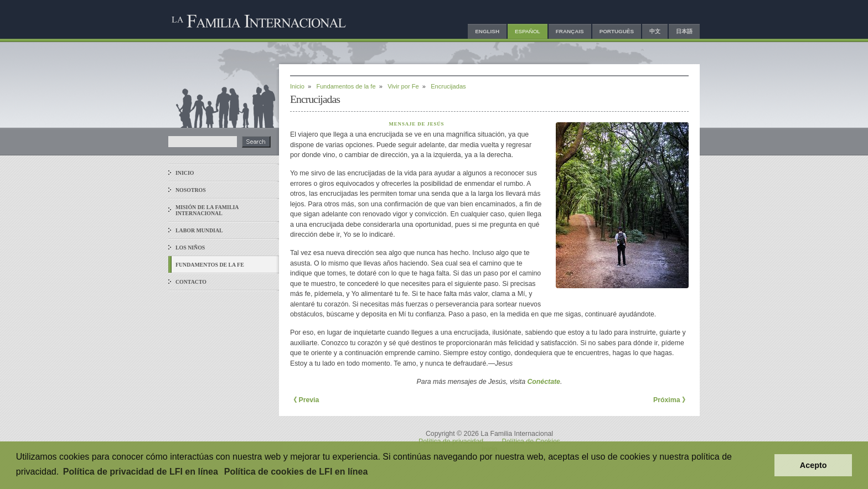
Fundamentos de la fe (210, 265)
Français (570, 31)
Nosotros (191, 190)
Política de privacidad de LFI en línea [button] (141, 472)
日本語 (684, 31)
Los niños (190, 248)
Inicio (185, 173)
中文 (655, 31)
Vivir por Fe (403, 86)
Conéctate (544, 382)
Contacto (191, 282)
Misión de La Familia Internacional (207, 210)
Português (617, 31)
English (487, 31)
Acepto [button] (813, 465)
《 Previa (304, 400)
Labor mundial (199, 230)
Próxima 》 (671, 400)
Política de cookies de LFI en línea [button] (296, 472)
